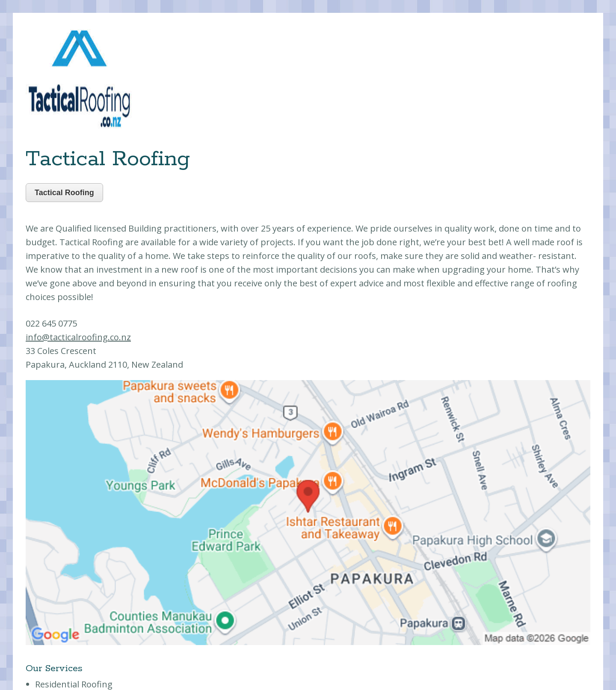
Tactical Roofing (64, 193)
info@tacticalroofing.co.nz (78, 337)
